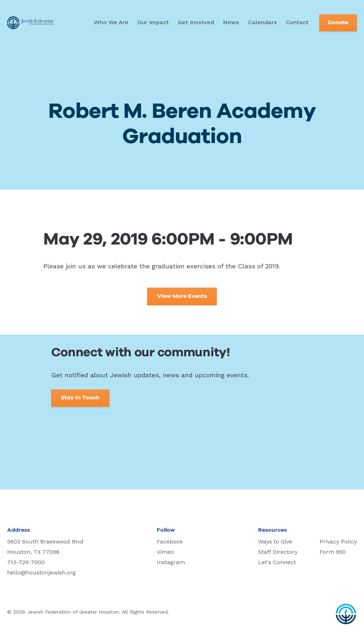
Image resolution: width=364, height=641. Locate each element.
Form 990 (333, 552)
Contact (297, 22)
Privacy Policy (338, 542)
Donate (338, 23)
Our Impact (153, 22)
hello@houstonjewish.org (41, 572)
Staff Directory (278, 552)
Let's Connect (277, 562)
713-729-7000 (26, 562)
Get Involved (196, 22)
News (231, 22)
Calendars (263, 22)
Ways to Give (275, 542)
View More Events (182, 296)
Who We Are (111, 22)
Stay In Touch (80, 398)
